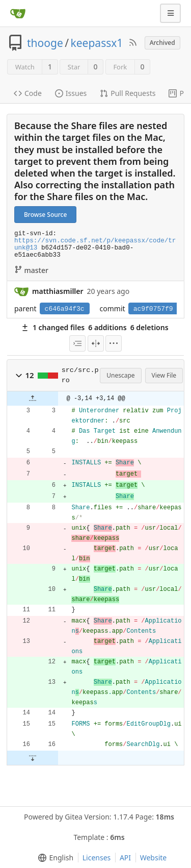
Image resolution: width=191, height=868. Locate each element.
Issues (71, 93)
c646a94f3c (65, 309)
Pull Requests (128, 93)
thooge (45, 43)
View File (164, 375)
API (125, 858)
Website (154, 858)
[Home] (18, 13)
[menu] (77, 344)
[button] (19, 376)
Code (28, 93)
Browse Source (45, 215)
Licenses (97, 858)
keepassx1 (97, 43)
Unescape (120, 375)
